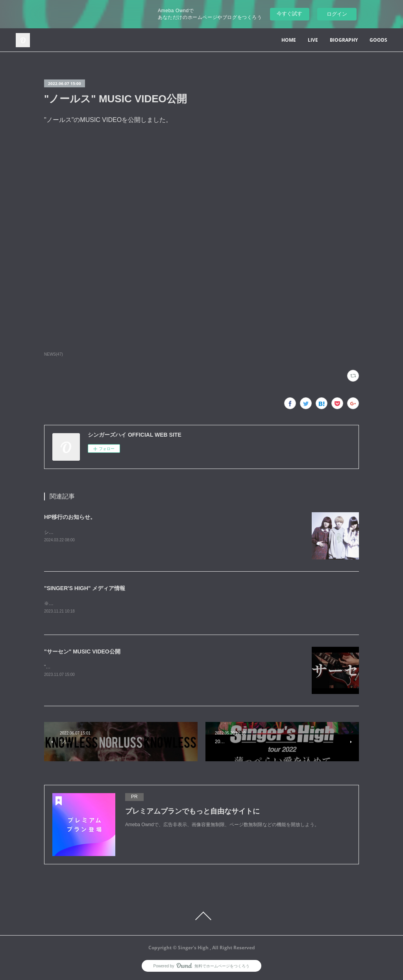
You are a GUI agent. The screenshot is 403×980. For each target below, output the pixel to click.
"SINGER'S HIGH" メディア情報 (85, 588)
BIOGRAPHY (344, 40)
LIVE (313, 40)
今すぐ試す (289, 14)
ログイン (337, 14)
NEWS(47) (54, 354)
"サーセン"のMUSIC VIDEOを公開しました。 (92, 667)
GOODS (378, 40)
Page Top (201, 917)
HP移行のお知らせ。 (70, 517)
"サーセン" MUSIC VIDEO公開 (82, 652)
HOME (289, 40)
